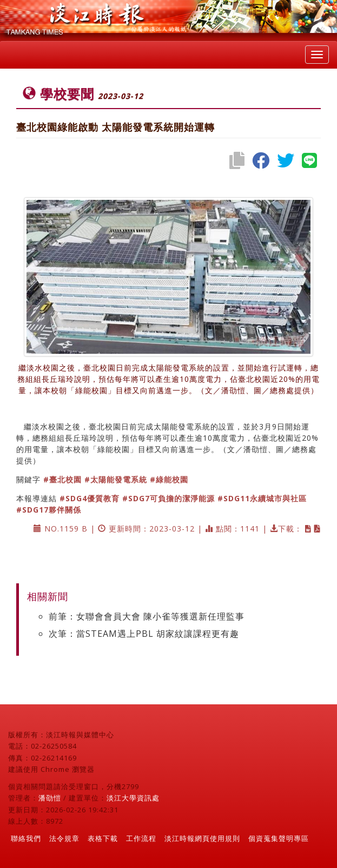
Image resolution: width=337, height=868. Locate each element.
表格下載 (103, 838)
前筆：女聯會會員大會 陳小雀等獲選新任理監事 (147, 616)
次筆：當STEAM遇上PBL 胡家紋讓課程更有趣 (144, 634)
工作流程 (141, 838)
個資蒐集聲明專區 (279, 838)
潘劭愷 (50, 798)
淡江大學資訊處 (133, 798)
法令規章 (64, 838)
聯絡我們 (26, 838)
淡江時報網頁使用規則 (202, 838)
